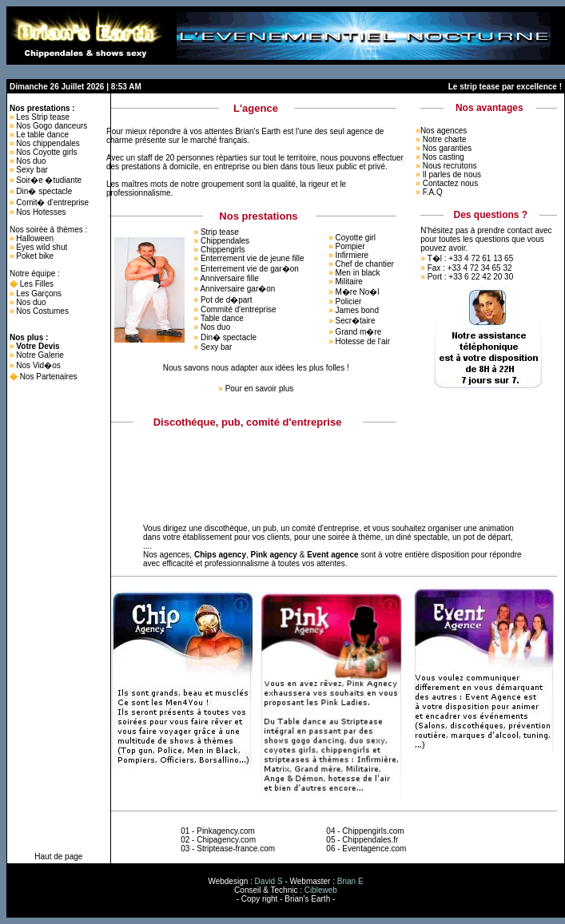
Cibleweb (321, 890)
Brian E (350, 881)
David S (269, 881)
